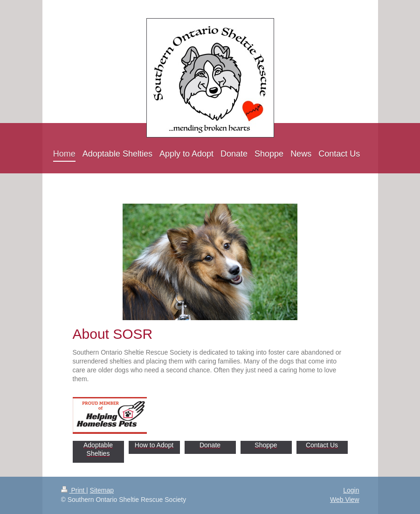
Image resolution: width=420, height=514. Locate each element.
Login (351, 490)
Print (74, 490)
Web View (345, 500)
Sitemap (102, 490)
